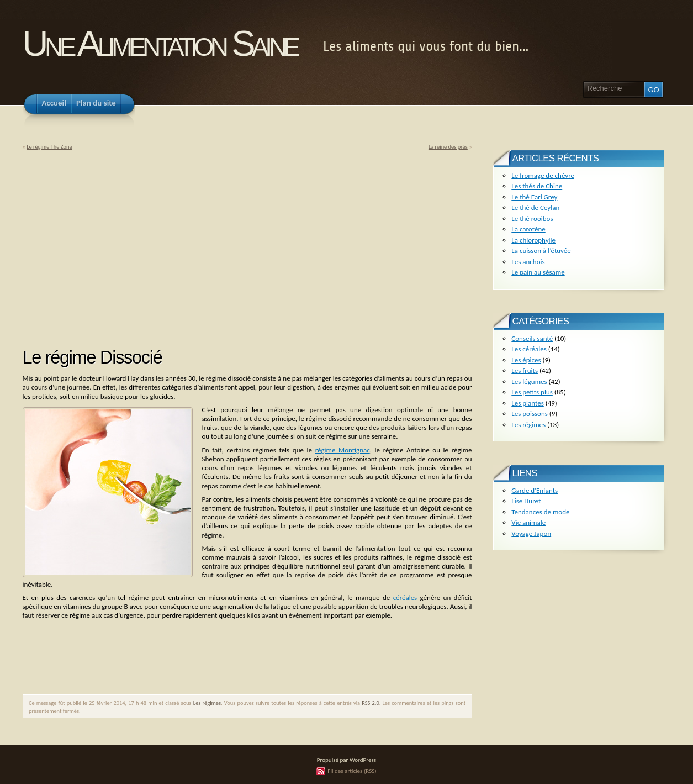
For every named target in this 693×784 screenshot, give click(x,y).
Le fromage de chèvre (543, 175)
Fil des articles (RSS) (352, 771)
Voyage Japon (531, 533)
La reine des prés (448, 147)
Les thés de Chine (537, 186)
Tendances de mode (540, 512)
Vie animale (528, 522)
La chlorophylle (533, 240)
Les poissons (530, 414)
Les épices (526, 360)
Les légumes (529, 382)
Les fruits (525, 370)
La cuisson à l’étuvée (541, 251)
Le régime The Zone (49, 147)
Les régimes (207, 703)
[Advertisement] (115, 245)
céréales (405, 598)
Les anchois (528, 262)
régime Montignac (343, 450)
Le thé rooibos (532, 219)
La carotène (528, 229)
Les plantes (527, 403)
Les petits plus (532, 392)
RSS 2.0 (370, 703)
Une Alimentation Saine (160, 43)
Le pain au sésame (538, 272)
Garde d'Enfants (535, 490)
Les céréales (529, 349)
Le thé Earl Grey (534, 197)
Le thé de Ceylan (535, 207)
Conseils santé (532, 338)
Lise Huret (526, 501)
